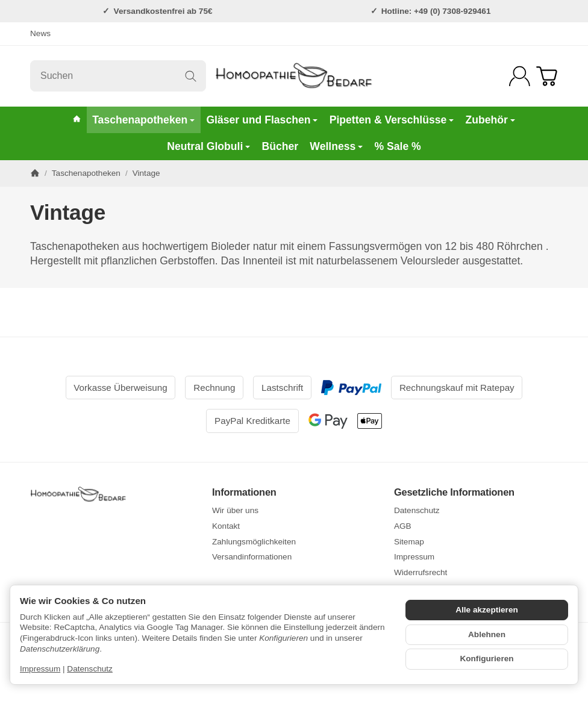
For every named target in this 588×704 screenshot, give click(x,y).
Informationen (244, 492)
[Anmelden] (520, 76)
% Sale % (397, 146)
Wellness (336, 146)
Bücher (280, 146)
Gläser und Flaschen (262, 120)
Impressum (40, 669)
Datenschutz (90, 669)
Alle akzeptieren (487, 610)
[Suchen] (118, 76)
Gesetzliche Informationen (454, 492)
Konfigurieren (486, 659)
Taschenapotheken (143, 120)
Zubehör (490, 120)
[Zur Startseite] (294, 76)
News (40, 33)
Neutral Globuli (208, 146)
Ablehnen (487, 634)
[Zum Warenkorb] (547, 76)
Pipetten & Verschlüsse (392, 120)
